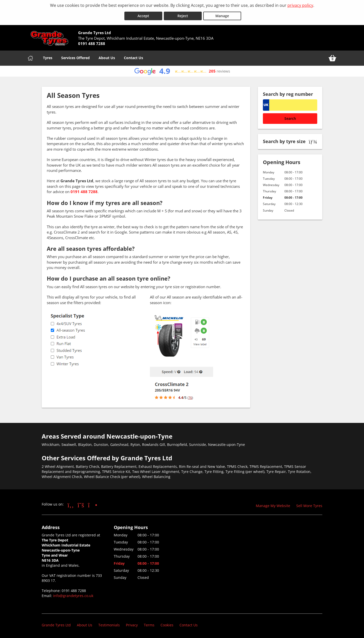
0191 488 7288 (84, 191)
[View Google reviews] (182, 70)
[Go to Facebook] (71, 504)
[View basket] (332, 57)
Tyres (48, 57)
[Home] (30, 57)
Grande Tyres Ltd (56, 624)
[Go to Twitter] (81, 504)
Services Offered (75, 57)
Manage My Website (273, 505)
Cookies (167, 624)
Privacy (132, 624)
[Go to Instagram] (93, 504)
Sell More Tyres (309, 505)
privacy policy (300, 5)
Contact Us (133, 57)
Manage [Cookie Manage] (222, 15)
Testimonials (109, 624)
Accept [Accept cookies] (143, 15)
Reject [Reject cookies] (183, 15)
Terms (149, 624)
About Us (107, 57)
